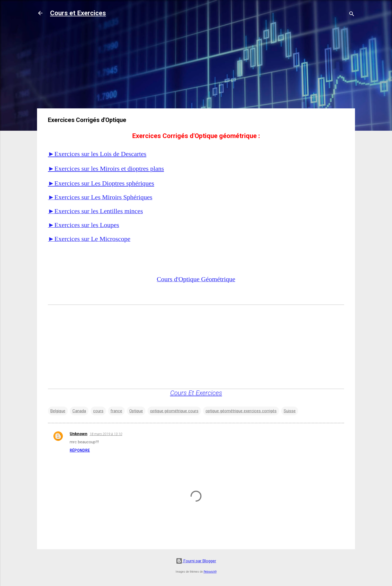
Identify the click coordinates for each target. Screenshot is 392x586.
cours (98, 411)
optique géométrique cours (174, 411)
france (116, 411)
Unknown (79, 434)
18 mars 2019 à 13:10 (106, 434)
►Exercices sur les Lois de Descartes (97, 154)
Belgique (58, 411)
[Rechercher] (352, 15)
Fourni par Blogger (196, 561)
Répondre (80, 450)
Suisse (290, 411)
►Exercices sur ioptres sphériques (101, 183)
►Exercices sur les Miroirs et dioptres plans (106, 169)
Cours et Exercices (78, 13)
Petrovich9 (210, 572)
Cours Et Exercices (196, 393)
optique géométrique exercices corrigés (241, 411)
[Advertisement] (196, 66)
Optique (136, 411)
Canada (79, 411)
